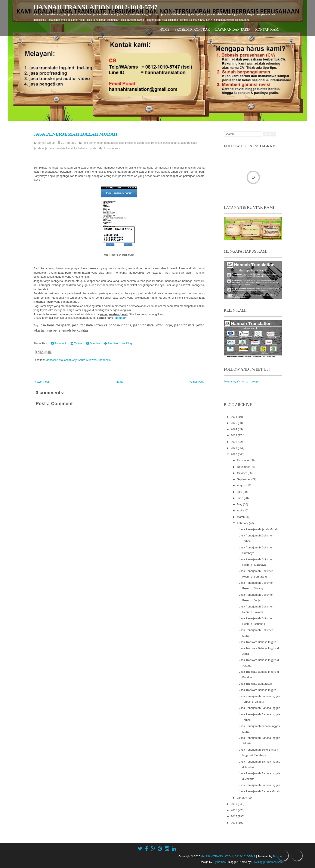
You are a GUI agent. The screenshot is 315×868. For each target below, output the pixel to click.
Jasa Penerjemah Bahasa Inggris (260, 708)
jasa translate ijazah (132, 143)
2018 (234, 810)
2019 (234, 804)
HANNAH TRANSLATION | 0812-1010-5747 (96, 7)
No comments (111, 148)
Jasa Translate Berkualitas (255, 684)
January (242, 798)
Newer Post (42, 382)
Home (164, 29)
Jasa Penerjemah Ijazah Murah (76, 134)
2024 (234, 429)
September (244, 479)
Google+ (93, 343)
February (243, 523)
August (242, 485)
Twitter (77, 343)
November (244, 467)
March (241, 517)
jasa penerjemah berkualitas (100, 143)
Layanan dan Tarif (233, 29)
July (240, 492)
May (240, 504)
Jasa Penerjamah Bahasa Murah (259, 791)
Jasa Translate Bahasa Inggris (258, 642)
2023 (234, 435)
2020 (234, 454)
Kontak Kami (267, 29)
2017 (234, 816)
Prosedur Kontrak (192, 29)
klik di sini (121, 318)
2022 (234, 442)
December (244, 460)
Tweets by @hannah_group (241, 381)
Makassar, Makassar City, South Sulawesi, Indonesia (78, 360)
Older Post (197, 382)
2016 (234, 823)
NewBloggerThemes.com (267, 862)
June (240, 498)
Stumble (111, 343)
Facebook (59, 343)
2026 (234, 417)
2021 (234, 448)
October (242, 473)
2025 (234, 423)
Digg (127, 343)
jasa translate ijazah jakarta (162, 143)
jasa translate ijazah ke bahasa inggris (72, 148)
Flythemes (219, 862)
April (240, 510)
